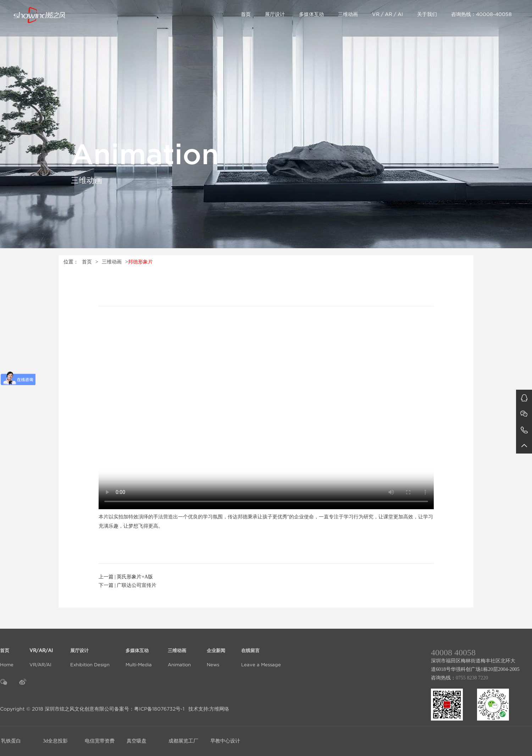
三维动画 (348, 14)
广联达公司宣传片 (137, 585)
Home (7, 653)
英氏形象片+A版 (135, 577)
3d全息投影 (55, 741)
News (216, 653)
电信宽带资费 (100, 741)
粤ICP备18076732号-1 (159, 709)
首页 (246, 14)
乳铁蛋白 (11, 741)
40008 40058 (453, 652)
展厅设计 (275, 14)
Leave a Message (261, 653)
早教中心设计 (225, 741)
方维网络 (219, 709)
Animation (179, 653)
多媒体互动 (311, 14)
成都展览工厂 (183, 741)
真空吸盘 (137, 741)
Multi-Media (139, 653)
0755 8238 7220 (472, 678)
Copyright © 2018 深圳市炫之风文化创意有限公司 (57, 709)
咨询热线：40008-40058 (481, 14)
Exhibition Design (90, 653)
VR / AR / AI (387, 14)
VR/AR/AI (42, 653)
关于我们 (427, 14)
